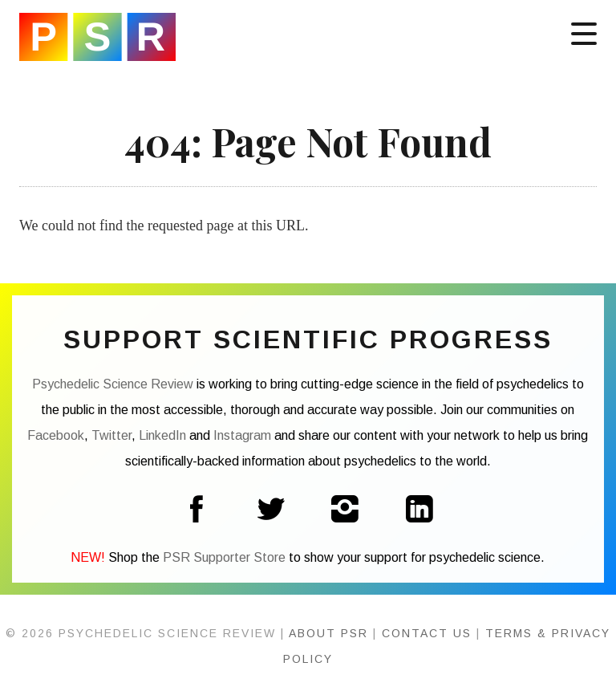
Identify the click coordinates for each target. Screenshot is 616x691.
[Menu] (584, 32)
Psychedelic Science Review (97, 37)
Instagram (242, 435)
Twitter (111, 435)
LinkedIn (162, 435)
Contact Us (427, 633)
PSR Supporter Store (224, 557)
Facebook (56, 435)
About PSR (328, 633)
